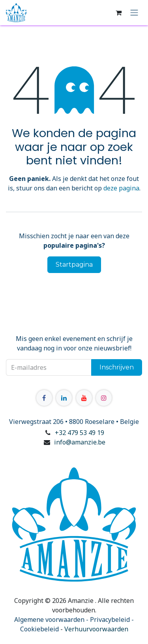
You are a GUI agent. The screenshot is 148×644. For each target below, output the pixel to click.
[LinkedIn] (64, 398)
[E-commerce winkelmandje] (118, 13)
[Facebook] (44, 398)
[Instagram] (104, 398)
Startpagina (74, 265)
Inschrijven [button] (117, 367)
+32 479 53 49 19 (80, 433)
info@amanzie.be (80, 442)
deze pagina (121, 188)
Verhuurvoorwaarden (96, 629)
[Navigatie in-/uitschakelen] (134, 13)
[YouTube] (84, 398)
